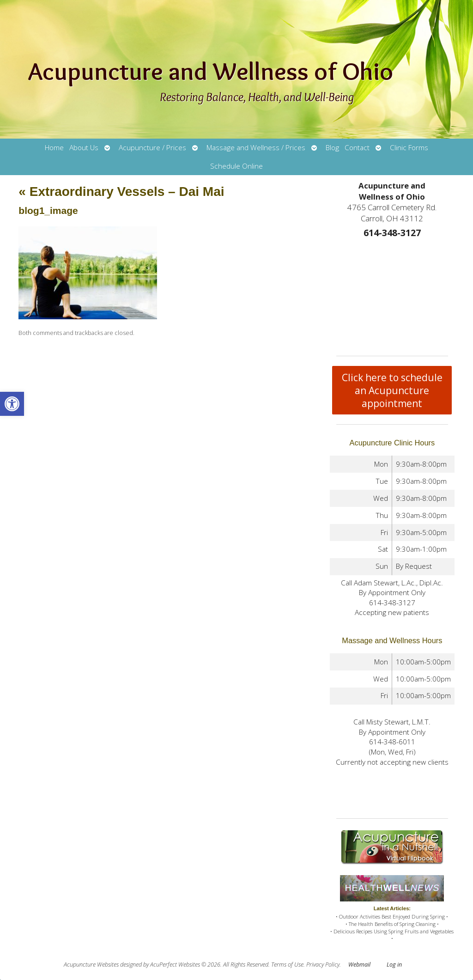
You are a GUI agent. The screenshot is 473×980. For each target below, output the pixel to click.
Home (54, 148)
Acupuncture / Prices (152, 148)
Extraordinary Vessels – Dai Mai (121, 192)
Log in (394, 965)
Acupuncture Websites (91, 965)
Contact (357, 148)
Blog (332, 148)
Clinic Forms (409, 148)
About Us (84, 148)
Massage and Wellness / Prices (256, 148)
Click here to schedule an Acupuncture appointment (392, 390)
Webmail (359, 965)
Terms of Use (287, 965)
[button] (12, 404)
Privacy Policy (323, 965)
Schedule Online (236, 166)
